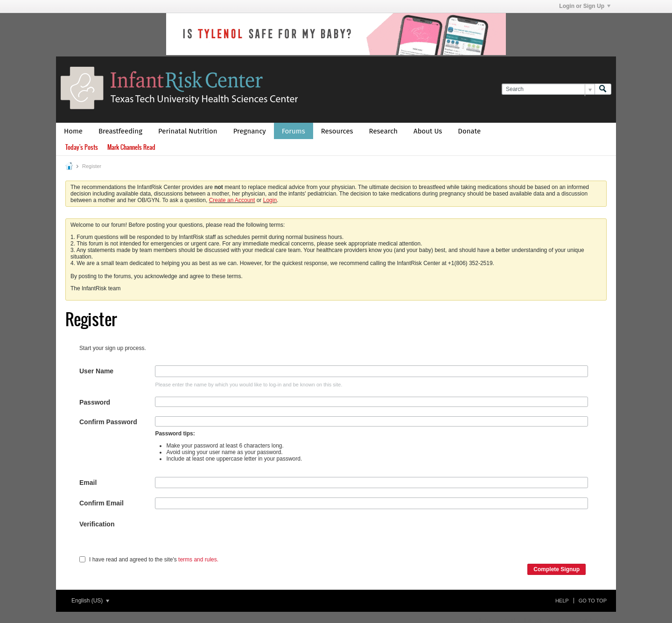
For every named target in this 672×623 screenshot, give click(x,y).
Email (88, 483)
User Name (96, 371)
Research (384, 131)
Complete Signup (556, 569)
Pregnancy (250, 131)
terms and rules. (198, 560)
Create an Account (232, 200)
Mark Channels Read (131, 147)
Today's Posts (82, 147)
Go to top (593, 601)
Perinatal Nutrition (188, 131)
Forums (294, 131)
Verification (97, 524)
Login (270, 200)
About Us (428, 131)
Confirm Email (101, 503)
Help (562, 601)
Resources (337, 131)
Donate (469, 131)
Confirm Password (108, 422)
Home (73, 131)
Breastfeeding (120, 131)
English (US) (90, 601)
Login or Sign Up (585, 6)
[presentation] (226, 537)
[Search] (548, 89)
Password (95, 402)
